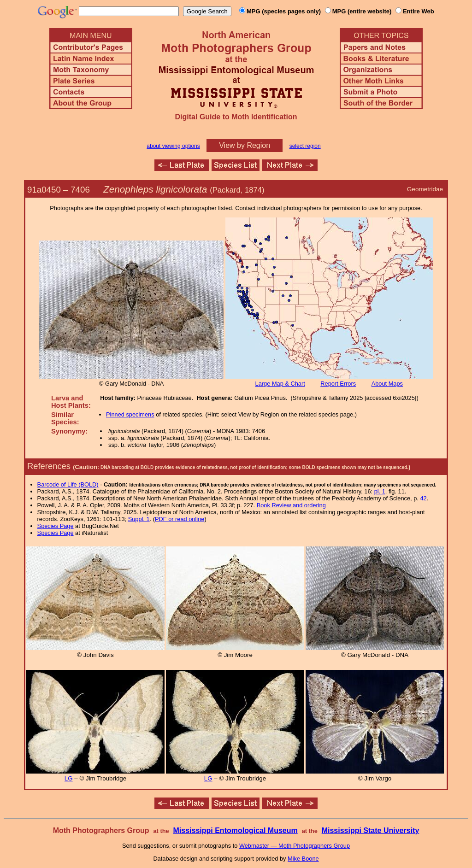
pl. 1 (380, 491)
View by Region (245, 145)
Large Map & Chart (280, 384)
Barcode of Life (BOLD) (68, 484)
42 (423, 498)
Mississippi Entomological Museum (235, 830)
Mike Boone (303, 859)
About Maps (387, 384)
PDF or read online (180, 519)
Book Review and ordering (291, 505)
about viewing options (173, 146)
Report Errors (338, 384)
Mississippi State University (371, 830)
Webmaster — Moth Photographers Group (295, 846)
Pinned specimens (130, 414)
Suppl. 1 (139, 519)
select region (305, 146)
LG (69, 778)
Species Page (56, 526)
